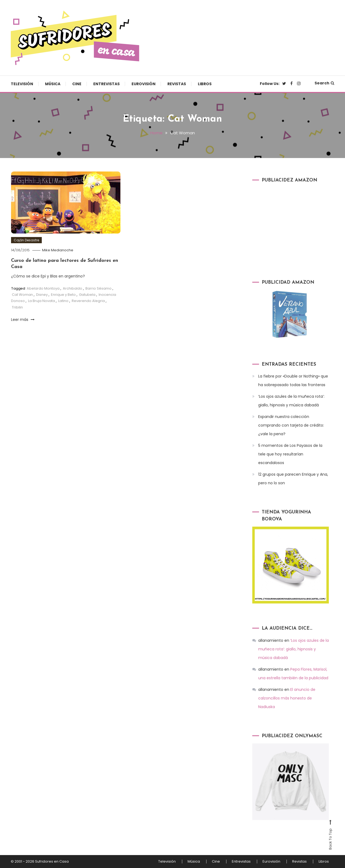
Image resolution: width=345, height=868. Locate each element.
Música (53, 84)
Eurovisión (144, 84)
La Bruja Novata (42, 301)
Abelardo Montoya (43, 288)
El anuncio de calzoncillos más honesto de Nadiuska (287, 698)
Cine (77, 84)
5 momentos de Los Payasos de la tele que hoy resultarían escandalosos (290, 454)
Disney (42, 295)
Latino (63, 301)
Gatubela (87, 295)
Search (324, 83)
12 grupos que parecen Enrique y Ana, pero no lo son (293, 479)
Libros (205, 84)
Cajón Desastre (26, 240)
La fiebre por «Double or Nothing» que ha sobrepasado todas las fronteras (293, 380)
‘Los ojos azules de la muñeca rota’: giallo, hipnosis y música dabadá (291, 401)
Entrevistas (106, 84)
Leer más (23, 320)
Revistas (177, 84)
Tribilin (17, 307)
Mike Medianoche (58, 250)
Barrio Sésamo (99, 288)
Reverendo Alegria (88, 301)
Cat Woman (22, 295)
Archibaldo (73, 288)
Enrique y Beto (63, 295)
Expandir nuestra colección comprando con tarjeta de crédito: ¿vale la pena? (291, 425)
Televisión (22, 84)
